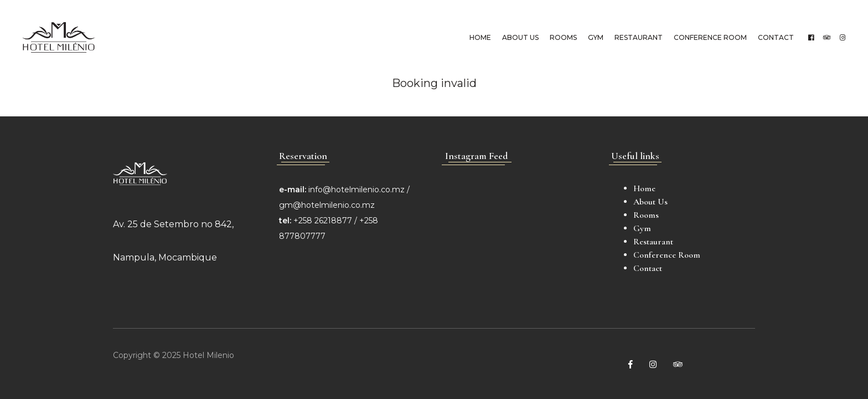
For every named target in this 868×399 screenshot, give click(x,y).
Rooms (563, 37)
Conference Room (710, 37)
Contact (776, 37)
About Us (520, 37)
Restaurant (639, 37)
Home (480, 37)
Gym (596, 37)
